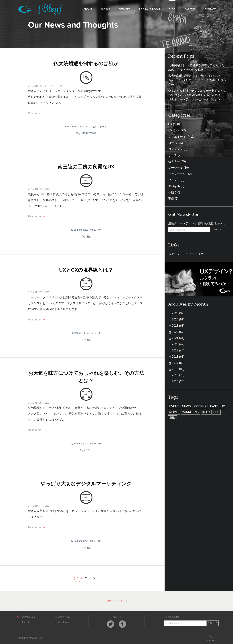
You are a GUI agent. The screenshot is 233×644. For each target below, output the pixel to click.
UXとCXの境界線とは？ (86, 270)
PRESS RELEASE (206, 406)
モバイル (174, 186)
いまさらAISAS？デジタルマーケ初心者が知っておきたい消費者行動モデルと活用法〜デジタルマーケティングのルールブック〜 (197, 95)
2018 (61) (178, 357)
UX (47, 189)
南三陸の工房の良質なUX (86, 167)
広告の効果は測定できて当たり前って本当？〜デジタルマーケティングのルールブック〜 (197, 80)
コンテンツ (175, 149)
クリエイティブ (178, 137)
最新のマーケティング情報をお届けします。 (197, 223)
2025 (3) (177, 313)
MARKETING (89, 133)
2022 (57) (178, 332)
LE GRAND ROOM (150, 9)
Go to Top (210, 638)
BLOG (172, 9)
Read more (36, 113)
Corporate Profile (62, 617)
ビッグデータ (54, 86)
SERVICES (125, 9)
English (26, 622)
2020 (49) (178, 344)
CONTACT (210, 9)
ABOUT (88, 9)
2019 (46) (178, 350)
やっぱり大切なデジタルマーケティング (86, 484)
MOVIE (174, 412)
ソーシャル (175, 168)
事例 (171, 199)
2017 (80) (178, 363)
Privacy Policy (62, 622)
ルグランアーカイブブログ (186, 254)
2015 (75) (178, 375)
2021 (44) (178, 338)
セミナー (174, 161)
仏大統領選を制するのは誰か (86, 64)
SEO (216, 412)
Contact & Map (26, 617)
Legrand (73, 127)
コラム (89, 450)
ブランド (174, 180)
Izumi (78, 333)
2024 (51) (178, 319)
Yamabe (78, 444)
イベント (174, 130)
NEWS (186, 406)
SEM (172, 418)
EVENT (174, 406)
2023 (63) (178, 326)
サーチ (173, 155)
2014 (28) (178, 381)
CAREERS (190, 9)
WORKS (106, 9)
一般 (171, 192)
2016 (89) (178, 369)
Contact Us (117, 601)
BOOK (206, 412)
